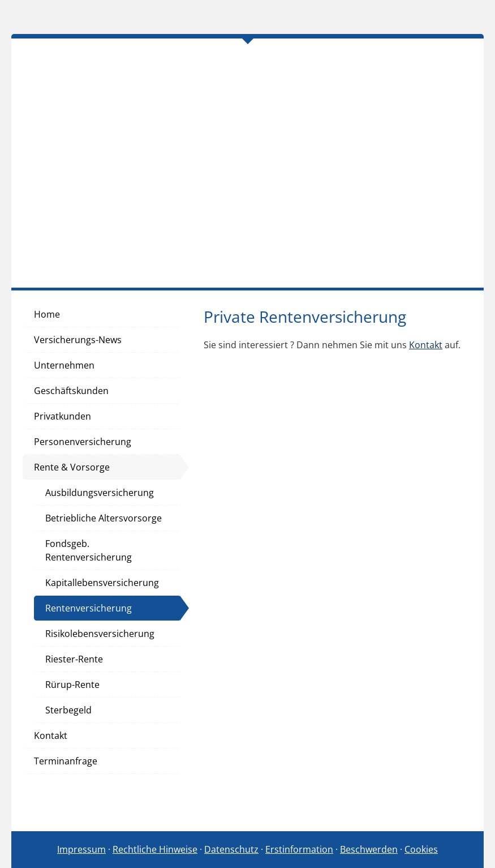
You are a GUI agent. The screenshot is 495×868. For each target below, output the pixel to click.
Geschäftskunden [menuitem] (71, 391)
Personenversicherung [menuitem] (83, 442)
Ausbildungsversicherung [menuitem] (100, 493)
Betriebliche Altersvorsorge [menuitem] (104, 518)
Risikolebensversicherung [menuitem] (100, 634)
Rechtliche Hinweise (155, 849)
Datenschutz (231, 849)
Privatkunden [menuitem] (63, 416)
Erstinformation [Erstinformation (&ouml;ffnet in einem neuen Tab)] (299, 849)
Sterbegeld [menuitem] (68, 710)
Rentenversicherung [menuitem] (89, 608)
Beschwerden (369, 849)
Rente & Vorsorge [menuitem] (72, 467)
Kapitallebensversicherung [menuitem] (102, 583)
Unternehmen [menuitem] (64, 365)
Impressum (81, 849)
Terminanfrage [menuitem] (66, 761)
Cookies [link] (421, 849)
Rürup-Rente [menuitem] (72, 685)
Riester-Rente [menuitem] (74, 659)
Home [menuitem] (47, 314)
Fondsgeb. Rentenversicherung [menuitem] (89, 550)
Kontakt (426, 345)
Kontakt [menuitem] (51, 736)
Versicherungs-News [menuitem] (78, 340)
